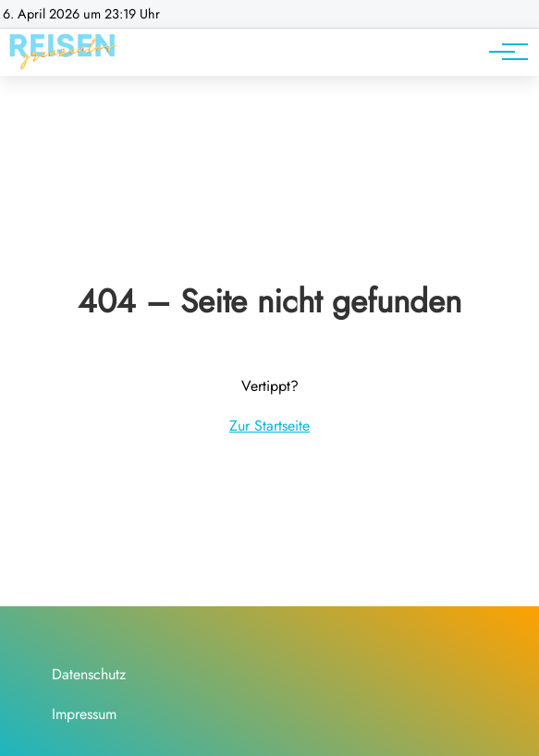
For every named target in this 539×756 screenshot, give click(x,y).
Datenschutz (89, 674)
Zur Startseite (269, 426)
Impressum (84, 714)
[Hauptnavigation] (502, 52)
